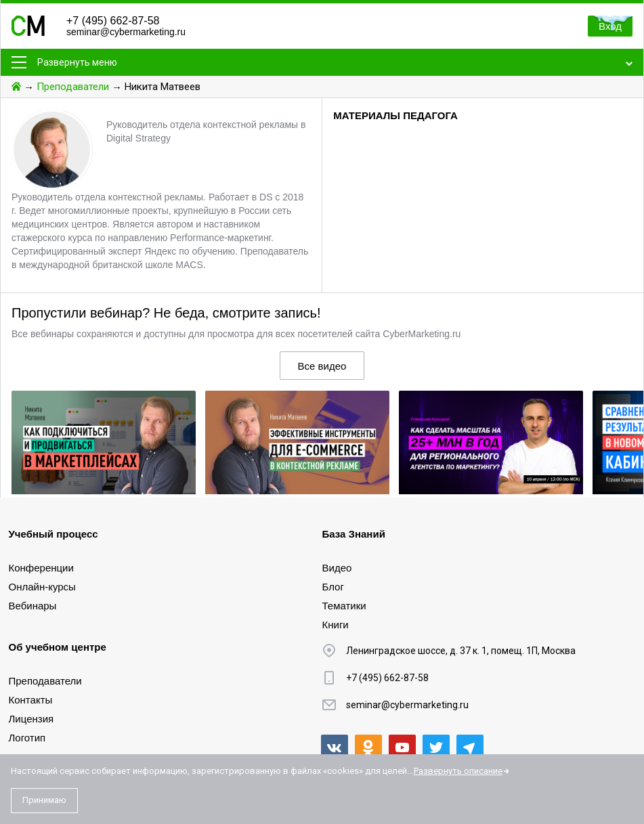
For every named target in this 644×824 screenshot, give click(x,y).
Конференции (41, 568)
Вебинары (33, 606)
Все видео (322, 366)
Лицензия (31, 719)
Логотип (27, 738)
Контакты (31, 700)
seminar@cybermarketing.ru (126, 32)
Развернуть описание (458, 771)
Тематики (344, 606)
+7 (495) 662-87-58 (113, 21)
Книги (336, 625)
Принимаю (44, 800)
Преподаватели (73, 87)
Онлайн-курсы (42, 587)
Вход (610, 26)
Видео (337, 568)
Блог (333, 587)
